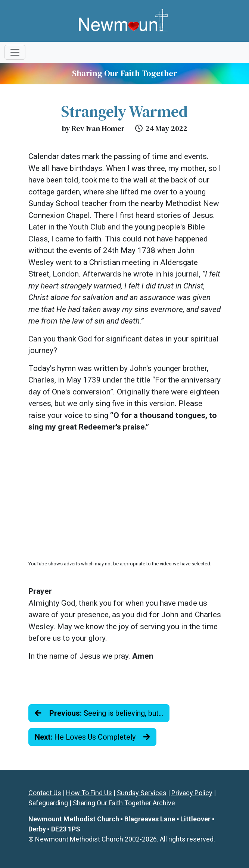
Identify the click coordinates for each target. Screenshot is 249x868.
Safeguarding (48, 803)
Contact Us (45, 793)
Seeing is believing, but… (99, 713)
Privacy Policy (192, 793)
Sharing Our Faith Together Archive (124, 803)
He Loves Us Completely (92, 737)
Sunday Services (142, 793)
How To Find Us (89, 793)
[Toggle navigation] (15, 52)
